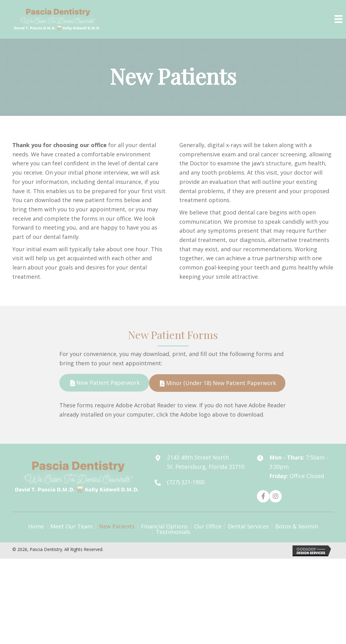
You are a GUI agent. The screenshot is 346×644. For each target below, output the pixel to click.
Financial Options (164, 526)
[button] (104, 383)
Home (36, 526)
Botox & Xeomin (297, 526)
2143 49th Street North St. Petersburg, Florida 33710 (206, 462)
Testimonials (173, 532)
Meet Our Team (71, 526)
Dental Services (248, 526)
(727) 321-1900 (186, 482)
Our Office (208, 526)
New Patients (117, 526)
